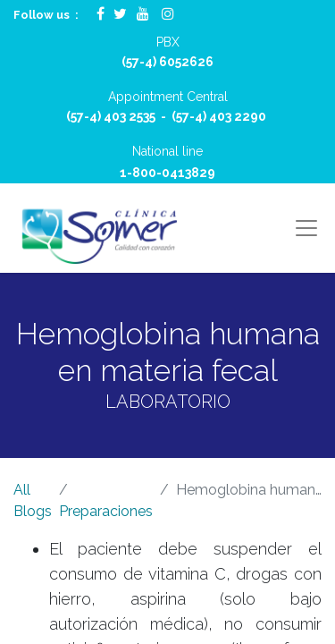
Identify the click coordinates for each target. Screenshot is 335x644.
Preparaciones (106, 511)
